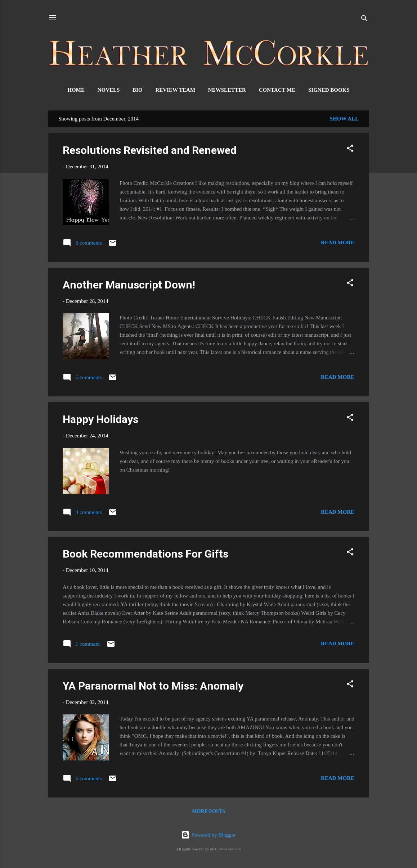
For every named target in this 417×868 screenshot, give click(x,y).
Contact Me (277, 90)
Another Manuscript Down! (129, 285)
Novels (109, 90)
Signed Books (329, 90)
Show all (344, 119)
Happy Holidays (100, 419)
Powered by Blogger (208, 835)
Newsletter (227, 90)
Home (76, 90)
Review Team (175, 90)
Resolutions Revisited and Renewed (150, 150)
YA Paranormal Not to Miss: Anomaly (153, 686)
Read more (338, 242)
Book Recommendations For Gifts (145, 554)
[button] (350, 149)
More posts (208, 811)
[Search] (364, 20)
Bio (138, 90)
